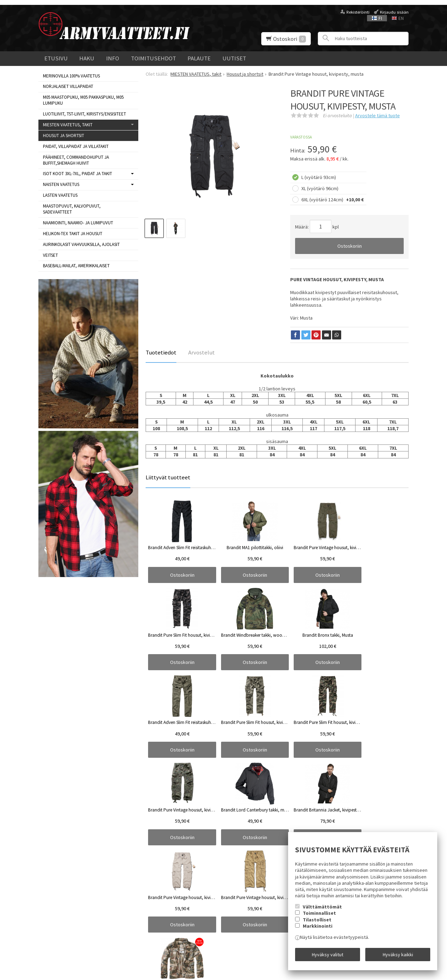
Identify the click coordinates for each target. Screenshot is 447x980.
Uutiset (234, 58)
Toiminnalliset (319, 918)
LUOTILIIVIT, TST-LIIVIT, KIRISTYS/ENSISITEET (85, 114)
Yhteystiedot (52, 924)
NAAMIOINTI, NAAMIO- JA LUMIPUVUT (78, 223)
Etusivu (56, 58)
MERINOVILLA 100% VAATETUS (71, 76)
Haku (87, 58)
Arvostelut (201, 352)
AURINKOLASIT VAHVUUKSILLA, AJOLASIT (81, 244)
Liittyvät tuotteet (168, 477)
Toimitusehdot (153, 58)
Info (113, 58)
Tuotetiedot (161, 352)
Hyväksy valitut (328, 957)
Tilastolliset (317, 924)
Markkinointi (318, 930)
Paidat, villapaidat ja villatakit (76, 146)
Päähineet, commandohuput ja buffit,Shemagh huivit (76, 160)
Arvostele (378, 115)
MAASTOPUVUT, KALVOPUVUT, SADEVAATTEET (72, 209)
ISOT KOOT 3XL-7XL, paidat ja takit (78, 174)
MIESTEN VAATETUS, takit (68, 125)
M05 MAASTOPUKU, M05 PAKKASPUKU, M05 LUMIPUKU (83, 100)
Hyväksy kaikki (398, 957)
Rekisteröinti (358, 12)
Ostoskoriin (350, 246)
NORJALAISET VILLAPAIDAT (68, 86)
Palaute (199, 58)
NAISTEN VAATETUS (61, 184)
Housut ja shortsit (64, 136)
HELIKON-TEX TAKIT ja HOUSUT (73, 234)
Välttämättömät (322, 911)
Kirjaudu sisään (394, 12)
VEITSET (50, 255)
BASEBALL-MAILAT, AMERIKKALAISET (76, 266)
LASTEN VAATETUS (60, 195)
